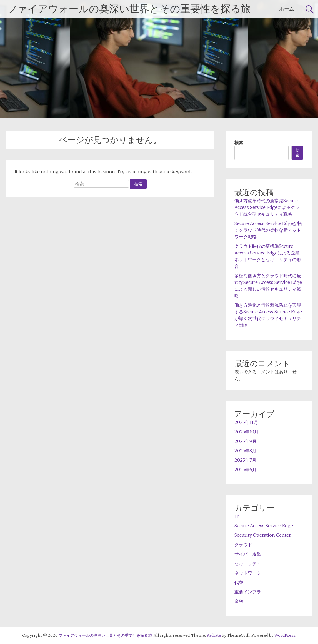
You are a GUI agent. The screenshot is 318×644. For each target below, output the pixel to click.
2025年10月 (246, 432)
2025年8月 (245, 451)
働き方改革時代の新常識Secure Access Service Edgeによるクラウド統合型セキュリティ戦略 (267, 207)
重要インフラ (248, 592)
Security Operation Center (263, 535)
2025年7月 (245, 460)
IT (237, 516)
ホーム (287, 9)
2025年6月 (246, 470)
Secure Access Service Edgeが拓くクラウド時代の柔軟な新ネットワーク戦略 (268, 230)
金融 (239, 601)
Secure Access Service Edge (264, 526)
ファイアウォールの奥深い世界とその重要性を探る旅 (129, 9)
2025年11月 (246, 422)
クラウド (243, 545)
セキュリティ (248, 563)
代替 (239, 582)
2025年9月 (246, 441)
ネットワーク (248, 573)
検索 (239, 143)
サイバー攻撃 (248, 554)
